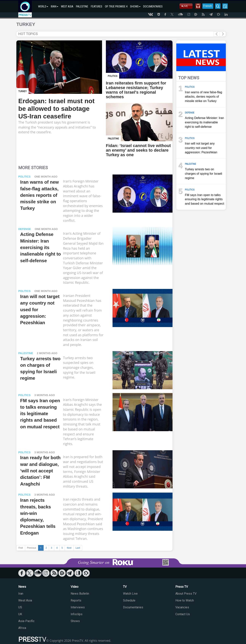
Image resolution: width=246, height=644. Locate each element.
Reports (76, 600)
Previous (32, 548)
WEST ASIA (67, 6)
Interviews (78, 607)
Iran (21, 594)
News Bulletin (80, 594)
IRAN (55, 6)
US (20, 607)
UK (20, 614)
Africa (22, 628)
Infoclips (77, 614)
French (207, 6)
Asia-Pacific (26, 621)
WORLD (43, 6)
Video (75, 587)
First (21, 548)
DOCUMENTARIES (153, 6)
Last (78, 548)
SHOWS (135, 6)
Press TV (182, 587)
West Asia (25, 600)
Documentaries (133, 607)
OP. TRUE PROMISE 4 (116, 6)
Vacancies (182, 607)
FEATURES (97, 6)
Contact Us (183, 614)
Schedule (129, 600)
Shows (75, 621)
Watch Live (130, 594)
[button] (223, 34)
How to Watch (185, 600)
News (22, 587)
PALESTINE (82, 6)
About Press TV (186, 594)
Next (69, 548)
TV (125, 587)
